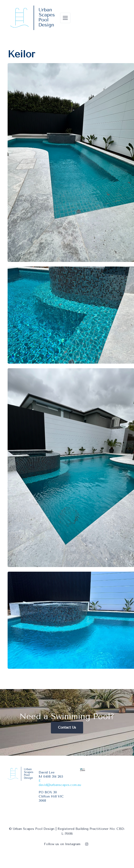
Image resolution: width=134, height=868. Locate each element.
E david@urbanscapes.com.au (60, 783)
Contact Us (67, 727)
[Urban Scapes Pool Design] (32, 18)
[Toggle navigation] (65, 18)
